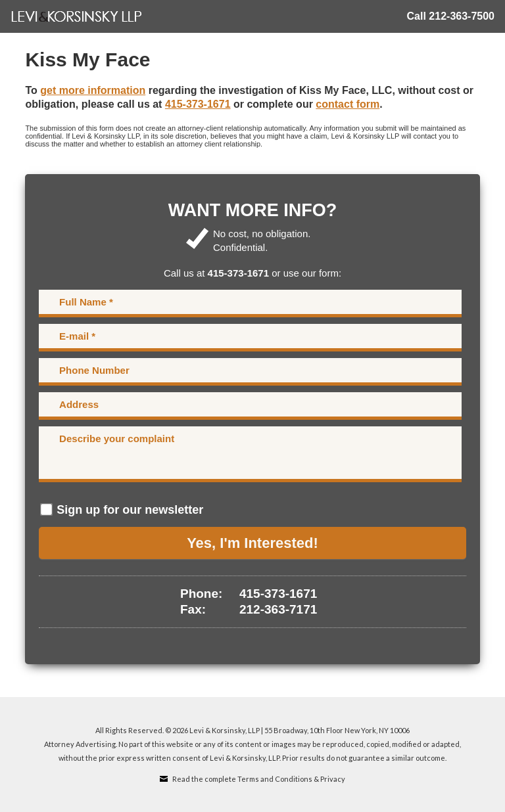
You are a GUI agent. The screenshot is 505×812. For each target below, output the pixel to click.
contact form (348, 104)
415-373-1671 (198, 104)
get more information (93, 90)
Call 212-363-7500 (451, 16)
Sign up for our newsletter (130, 510)
